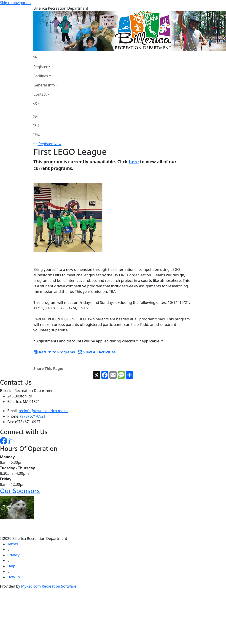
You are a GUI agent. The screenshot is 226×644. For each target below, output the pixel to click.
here (134, 162)
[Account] (46, 103)
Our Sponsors (20, 491)
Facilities (41, 76)
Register (40, 67)
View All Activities (97, 352)
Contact (40, 94)
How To (14, 577)
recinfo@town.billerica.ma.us (44, 411)
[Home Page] (46, 58)
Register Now (50, 144)
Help (11, 566)
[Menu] (37, 135)
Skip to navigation (15, 3)
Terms (13, 544)
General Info (44, 85)
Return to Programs (54, 352)
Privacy (13, 555)
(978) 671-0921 (33, 416)
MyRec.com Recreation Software (49, 586)
